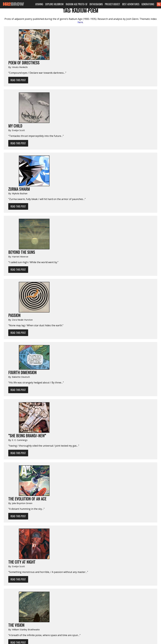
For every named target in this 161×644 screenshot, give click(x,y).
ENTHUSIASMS (96, 4)
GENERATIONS (148, 4)
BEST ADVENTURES (131, 4)
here (80, 22)
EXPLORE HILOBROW (54, 4)
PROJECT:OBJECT (112, 4)
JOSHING (39, 4)
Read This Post (18, 80)
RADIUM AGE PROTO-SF (77, 4)
